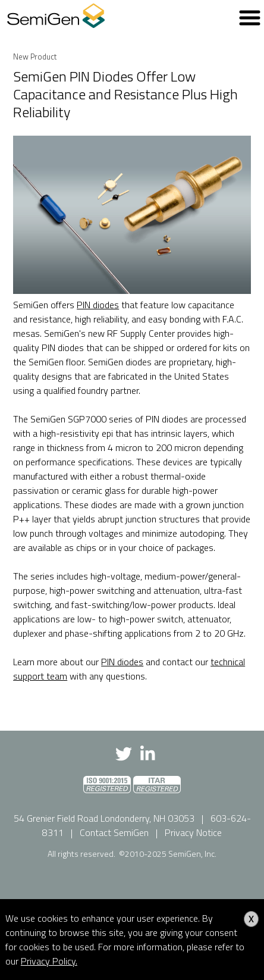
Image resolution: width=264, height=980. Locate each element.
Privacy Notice (193, 832)
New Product (35, 57)
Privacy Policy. (49, 961)
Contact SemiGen (114, 832)
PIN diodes (98, 305)
